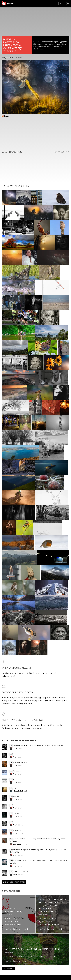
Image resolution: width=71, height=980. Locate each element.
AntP (15, 784)
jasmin (7, 116)
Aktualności (11, 926)
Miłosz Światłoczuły (20, 826)
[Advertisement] (35, 134)
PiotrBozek (17, 879)
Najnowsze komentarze (19, 775)
